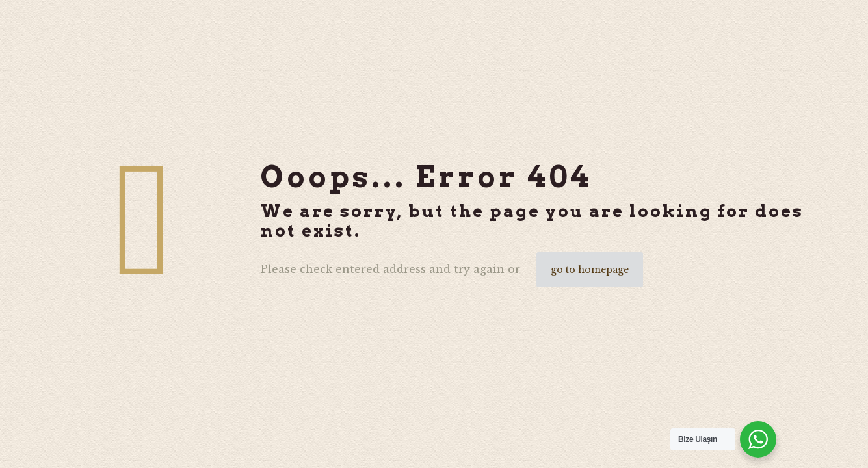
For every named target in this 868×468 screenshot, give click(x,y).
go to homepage (590, 270)
